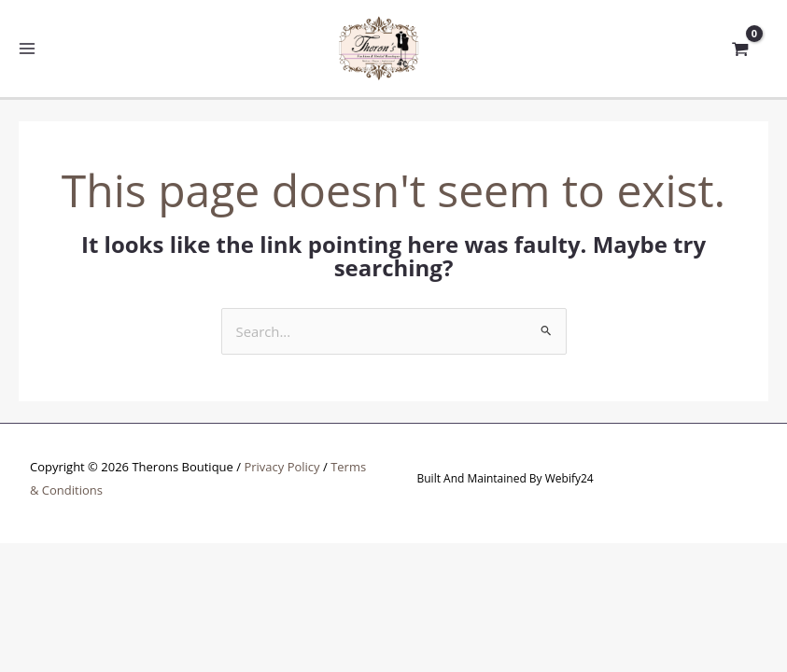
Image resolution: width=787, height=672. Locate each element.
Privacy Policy (281, 468)
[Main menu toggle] (28, 49)
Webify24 (569, 479)
